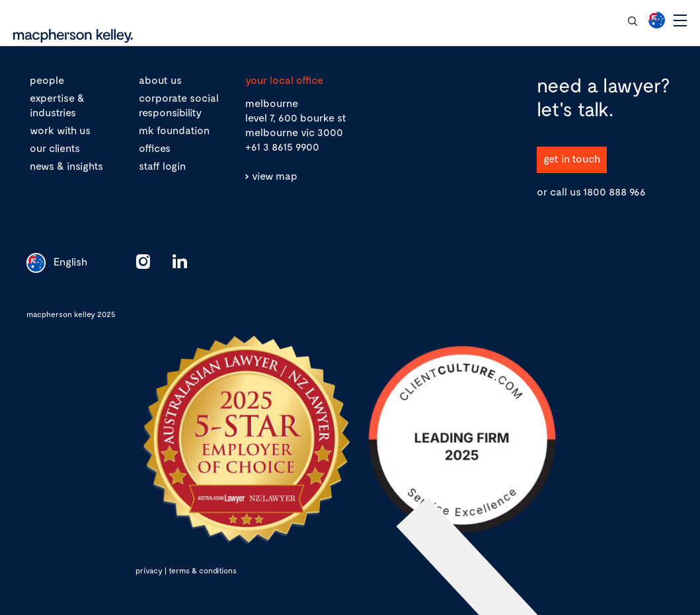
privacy (149, 570)
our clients (55, 148)
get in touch (572, 158)
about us (160, 80)
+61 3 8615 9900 (282, 146)
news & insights (66, 165)
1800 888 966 (614, 191)
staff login (162, 165)
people (47, 80)
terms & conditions (203, 570)
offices (155, 148)
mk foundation (174, 130)
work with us (60, 130)
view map (275, 175)
